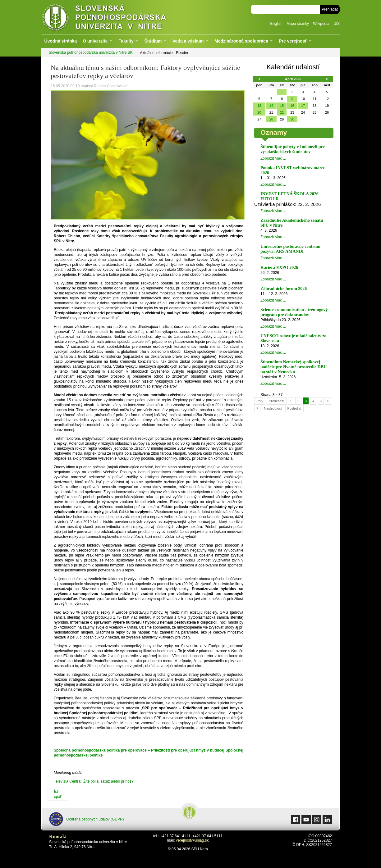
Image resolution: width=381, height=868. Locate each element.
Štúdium (153, 41)
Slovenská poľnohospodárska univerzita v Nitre (117, 17)
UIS (337, 24)
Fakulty (126, 41)
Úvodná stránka (60, 41)
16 (292, 106)
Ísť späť (58, 794)
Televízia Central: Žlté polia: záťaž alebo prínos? (94, 781)
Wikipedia (321, 24)
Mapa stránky (298, 24)
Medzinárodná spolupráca (241, 41)
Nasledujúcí (273, 408)
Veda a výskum (188, 41)
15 (282, 106)
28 (271, 119)
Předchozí (277, 401)
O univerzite (95, 41)
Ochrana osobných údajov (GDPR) (87, 819)
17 (303, 106)
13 (259, 106)
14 (271, 106)
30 (292, 119)
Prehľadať (330, 9)
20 (259, 112)
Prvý (260, 401)
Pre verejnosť (293, 41)
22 (282, 112)
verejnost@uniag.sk (192, 840)
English (276, 24)
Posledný (294, 408)
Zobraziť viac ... (273, 158)
